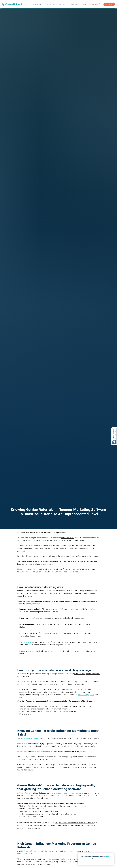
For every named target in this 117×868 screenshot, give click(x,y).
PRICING (62, 4)
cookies (107, 856)
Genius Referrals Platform (30, 738)
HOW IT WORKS (38, 4)
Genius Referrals (25, 793)
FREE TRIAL (95, 4)
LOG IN (83, 4)
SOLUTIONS (51, 4)
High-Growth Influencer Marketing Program (36, 851)
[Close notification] (112, 855)
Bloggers (21, 569)
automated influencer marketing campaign (67, 793)
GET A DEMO (109, 4)
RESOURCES (73, 4)
